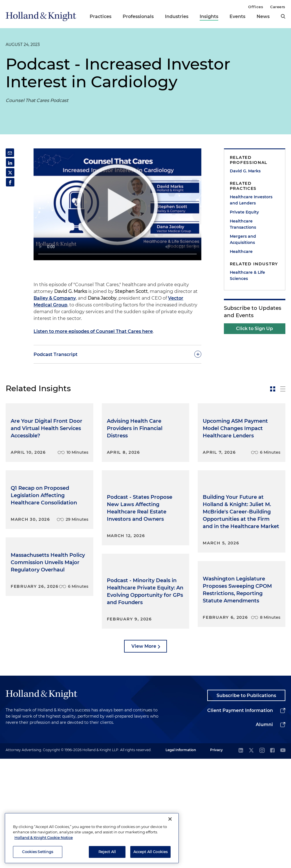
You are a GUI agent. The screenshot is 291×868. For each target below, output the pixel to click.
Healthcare (241, 252)
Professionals (138, 16)
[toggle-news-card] (273, 389)
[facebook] (272, 860)
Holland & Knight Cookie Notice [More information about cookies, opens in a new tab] (44, 838)
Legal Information (181, 859)
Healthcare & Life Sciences (247, 275)
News (263, 16)
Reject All (107, 852)
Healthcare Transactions (243, 224)
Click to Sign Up (254, 329)
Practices (101, 16)
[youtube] (283, 860)
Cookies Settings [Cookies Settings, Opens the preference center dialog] (38, 852)
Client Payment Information (240, 820)
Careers (278, 7)
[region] (92, 838)
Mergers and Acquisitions (243, 239)
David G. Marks (245, 171)
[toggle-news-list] (283, 389)
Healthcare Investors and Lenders (251, 200)
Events (237, 16)
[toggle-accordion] (117, 354)
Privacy (216, 859)
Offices (256, 7)
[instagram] (262, 860)
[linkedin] (241, 860)
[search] (283, 16)
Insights (209, 16)
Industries (177, 16)
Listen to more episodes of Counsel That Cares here (93, 331)
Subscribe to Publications (246, 804)
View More (144, 755)
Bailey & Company (55, 298)
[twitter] (251, 860)
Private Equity (244, 212)
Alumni (264, 834)
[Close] (170, 819)
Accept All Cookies (150, 852)
